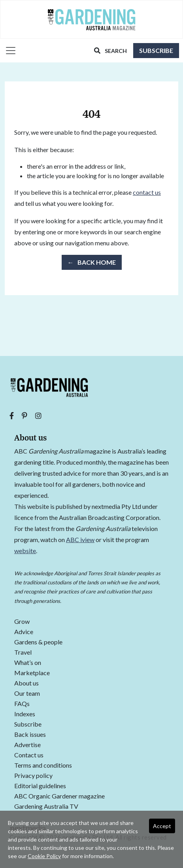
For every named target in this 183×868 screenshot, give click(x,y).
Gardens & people (38, 642)
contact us (147, 192)
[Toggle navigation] (8, 51)
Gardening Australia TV (46, 807)
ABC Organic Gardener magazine (59, 796)
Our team (27, 694)
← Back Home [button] (92, 262)
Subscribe (156, 50)
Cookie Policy (44, 856)
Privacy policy (33, 776)
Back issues (30, 735)
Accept (162, 826)
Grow (22, 622)
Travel (23, 652)
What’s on (28, 663)
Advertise (27, 745)
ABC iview (80, 539)
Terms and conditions (43, 765)
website (25, 551)
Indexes (25, 714)
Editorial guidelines (40, 786)
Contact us (29, 755)
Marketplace (32, 673)
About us (26, 683)
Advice (24, 632)
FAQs (22, 704)
